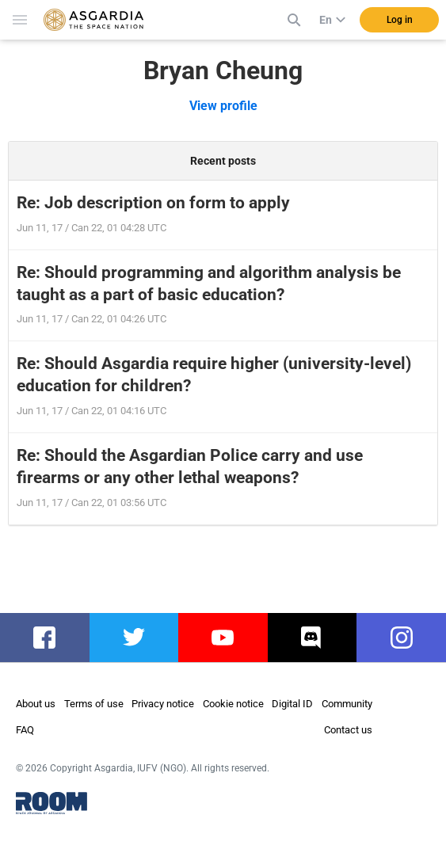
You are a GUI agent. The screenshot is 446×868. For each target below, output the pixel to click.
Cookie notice (233, 704)
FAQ (25, 730)
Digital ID (292, 704)
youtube (225, 638)
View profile (223, 106)
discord (313, 638)
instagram (409, 638)
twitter (133, 638)
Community (347, 704)
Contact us (348, 730)
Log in (400, 20)
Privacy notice (163, 704)
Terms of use (94, 704)
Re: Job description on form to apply (153, 203)
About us (36, 704)
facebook (53, 638)
